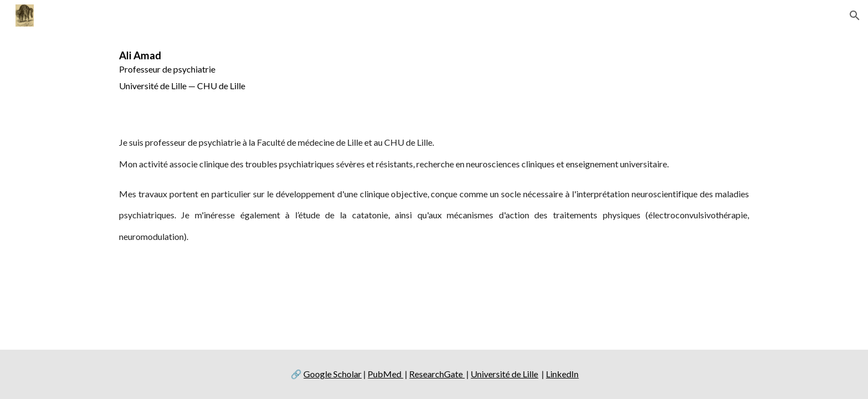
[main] (434, 73)
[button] (855, 16)
